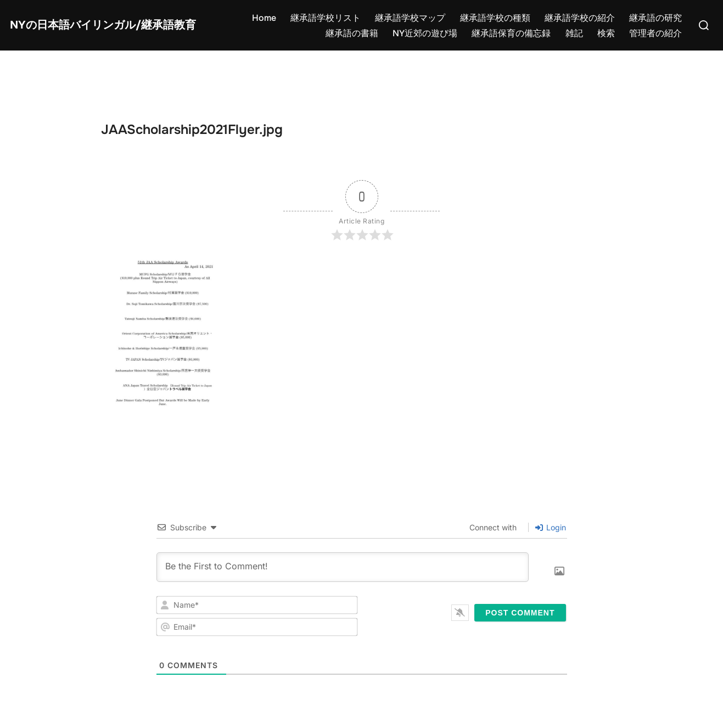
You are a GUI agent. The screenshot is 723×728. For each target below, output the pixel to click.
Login (551, 527)
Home (264, 18)
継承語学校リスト (326, 18)
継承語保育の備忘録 (511, 33)
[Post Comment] (520, 613)
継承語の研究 (655, 18)
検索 (606, 33)
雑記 (574, 33)
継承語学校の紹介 (580, 18)
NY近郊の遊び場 (425, 33)
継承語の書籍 (352, 33)
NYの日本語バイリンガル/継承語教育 (103, 25)
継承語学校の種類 (495, 18)
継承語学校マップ (410, 18)
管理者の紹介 (655, 33)
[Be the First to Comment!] (343, 567)
